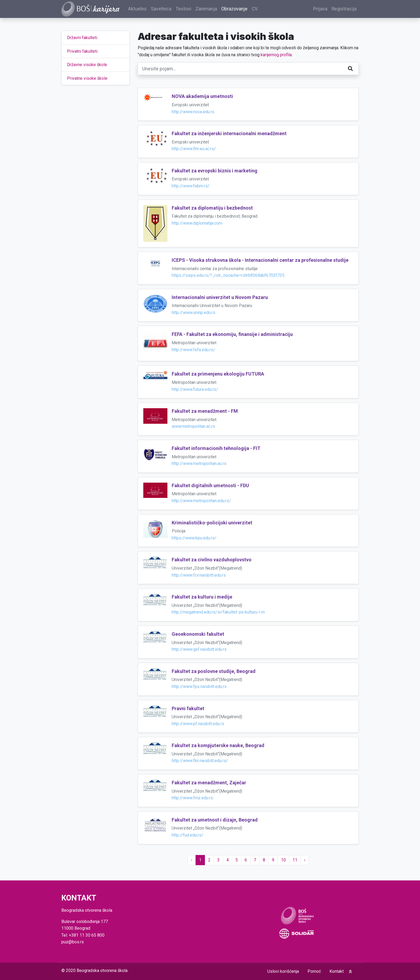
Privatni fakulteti (82, 51)
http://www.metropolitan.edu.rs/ (201, 501)
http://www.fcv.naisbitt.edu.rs (199, 575)
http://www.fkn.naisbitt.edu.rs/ (200, 761)
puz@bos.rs (73, 942)
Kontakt (337, 971)
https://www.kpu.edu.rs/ (194, 538)
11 (295, 860)
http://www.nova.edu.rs (193, 112)
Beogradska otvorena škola (102, 970)
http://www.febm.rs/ (191, 186)
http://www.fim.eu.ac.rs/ (194, 149)
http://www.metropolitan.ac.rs (199, 464)
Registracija (344, 9)
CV (256, 9)
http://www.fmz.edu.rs (192, 798)
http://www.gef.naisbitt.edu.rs (199, 650)
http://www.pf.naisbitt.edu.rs (198, 724)
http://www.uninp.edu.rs (194, 313)
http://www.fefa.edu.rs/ (193, 350)
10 (283, 860)
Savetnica (162, 9)
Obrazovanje (235, 9)
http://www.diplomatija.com (197, 223)
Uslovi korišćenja (283, 971)
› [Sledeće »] (305, 860)
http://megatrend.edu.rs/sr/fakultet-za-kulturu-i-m (218, 612)
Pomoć (314, 971)
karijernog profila (276, 55)
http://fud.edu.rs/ (187, 835)
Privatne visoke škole (87, 78)
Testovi (184, 9)
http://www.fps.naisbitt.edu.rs (199, 687)
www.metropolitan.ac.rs (193, 427)
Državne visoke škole (87, 65)
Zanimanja (207, 9)
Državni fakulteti (82, 38)
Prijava (320, 9)
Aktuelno (138, 9)
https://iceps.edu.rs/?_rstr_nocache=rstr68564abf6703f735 (228, 276)
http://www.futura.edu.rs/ (195, 389)
